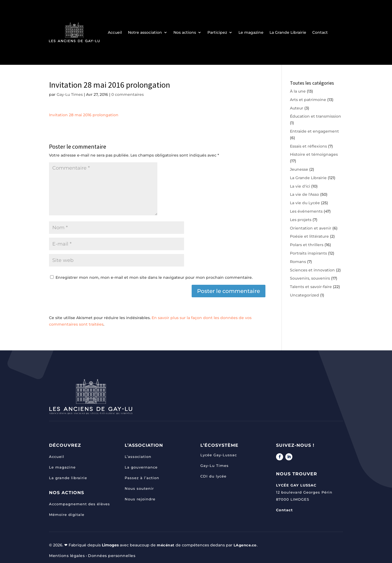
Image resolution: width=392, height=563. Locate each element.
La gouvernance (141, 467)
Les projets (301, 220)
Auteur (297, 108)
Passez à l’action (142, 478)
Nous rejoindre (140, 499)
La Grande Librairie (288, 32)
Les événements (306, 211)
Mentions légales (67, 556)
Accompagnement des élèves (79, 504)
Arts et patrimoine (308, 100)
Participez (217, 32)
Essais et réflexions (308, 146)
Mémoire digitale (67, 515)
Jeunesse (299, 169)
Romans (298, 262)
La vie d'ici (300, 186)
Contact (320, 32)
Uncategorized (304, 295)
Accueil (115, 32)
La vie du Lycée (305, 203)
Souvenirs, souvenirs (310, 278)
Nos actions (185, 32)
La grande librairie (68, 478)
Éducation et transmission (316, 116)
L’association (138, 457)
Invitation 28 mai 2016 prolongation (84, 115)
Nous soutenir (139, 488)
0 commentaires (128, 94)
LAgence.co (247, 545)
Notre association (145, 32)
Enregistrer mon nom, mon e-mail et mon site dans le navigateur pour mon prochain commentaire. (154, 277)
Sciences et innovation (312, 270)
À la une (298, 91)
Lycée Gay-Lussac (219, 455)
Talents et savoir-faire (311, 287)
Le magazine (251, 32)
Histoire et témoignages (314, 154)
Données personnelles (112, 556)
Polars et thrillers (307, 245)
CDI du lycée (213, 476)
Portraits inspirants (308, 253)
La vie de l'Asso (304, 194)
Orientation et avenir (311, 228)
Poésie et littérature (309, 236)
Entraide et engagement (314, 131)
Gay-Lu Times (70, 94)
